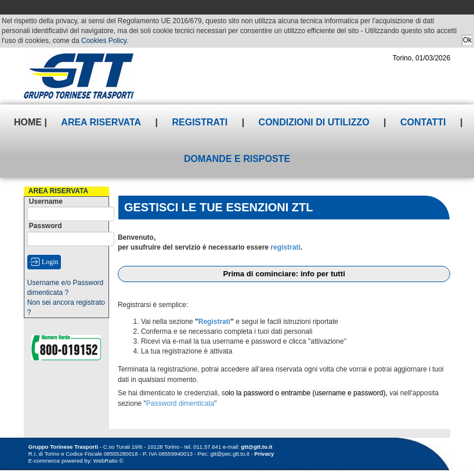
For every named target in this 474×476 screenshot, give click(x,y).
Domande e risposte (237, 159)
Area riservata (101, 122)
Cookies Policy (104, 41)
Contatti (423, 122)
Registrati (200, 122)
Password (46, 226)
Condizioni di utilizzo (314, 122)
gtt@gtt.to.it (256, 447)
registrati (285, 247)
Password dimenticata (180, 403)
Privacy (264, 454)
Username (46, 201)
